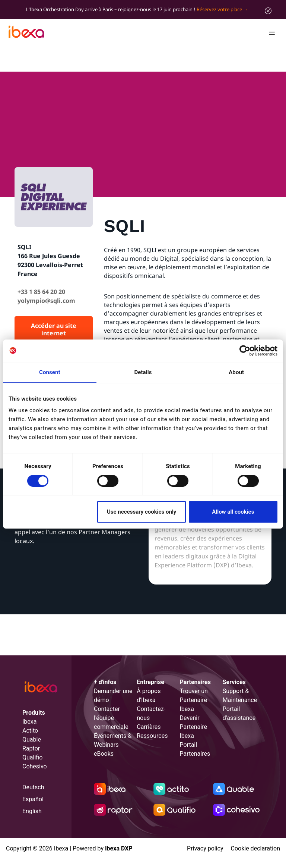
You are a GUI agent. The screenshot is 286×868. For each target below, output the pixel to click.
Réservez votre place (219, 9)
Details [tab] (143, 372)
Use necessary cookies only (142, 512)
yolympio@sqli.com (46, 301)
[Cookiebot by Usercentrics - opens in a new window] (245, 351)
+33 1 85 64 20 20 (41, 292)
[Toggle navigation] (272, 34)
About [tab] (236, 372)
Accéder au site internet (54, 329)
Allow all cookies (233, 512)
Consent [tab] (50, 372)
